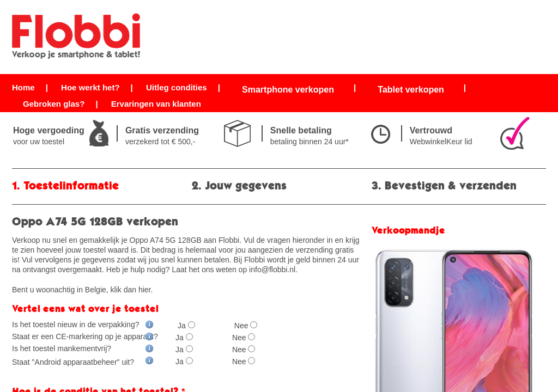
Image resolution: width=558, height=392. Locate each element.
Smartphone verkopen (288, 90)
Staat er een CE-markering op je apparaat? (85, 336)
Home (23, 87)
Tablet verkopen (411, 90)
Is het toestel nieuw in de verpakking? (83, 324)
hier (145, 290)
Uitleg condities (177, 87)
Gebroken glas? (54, 104)
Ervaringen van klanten (156, 104)
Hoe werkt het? (90, 87)
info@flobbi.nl (272, 269)
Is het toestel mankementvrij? (83, 348)
